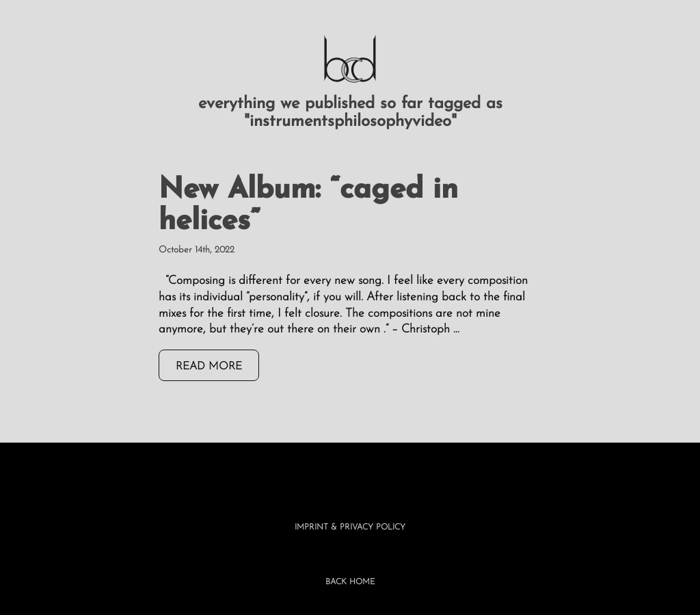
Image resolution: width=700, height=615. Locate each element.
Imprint (311, 527)
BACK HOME (350, 582)
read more (209, 367)
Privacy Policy (373, 527)
